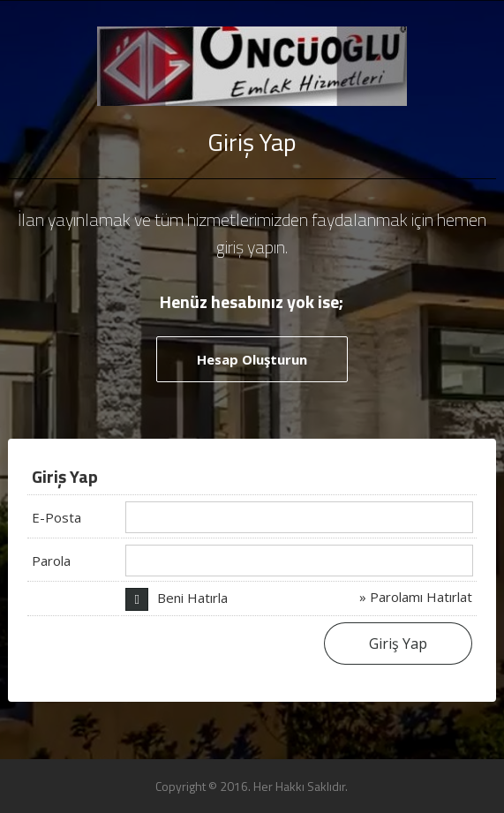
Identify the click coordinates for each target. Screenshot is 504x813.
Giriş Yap (398, 644)
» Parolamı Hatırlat (416, 597)
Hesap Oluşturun (252, 359)
